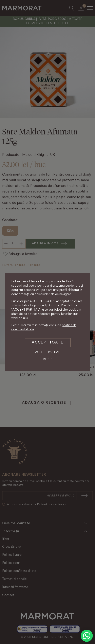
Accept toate (47, 343)
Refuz (48, 359)
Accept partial (47, 352)
